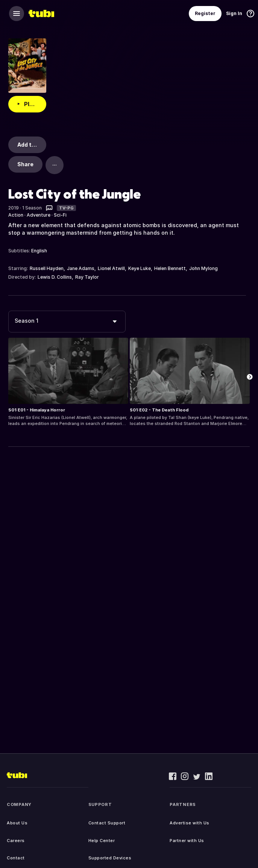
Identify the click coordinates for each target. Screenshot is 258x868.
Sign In (234, 13)
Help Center (102, 841)
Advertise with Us (190, 823)
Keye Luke (140, 268)
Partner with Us (187, 841)
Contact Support (107, 823)
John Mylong (203, 268)
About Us (17, 823)
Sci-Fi (60, 215)
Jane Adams (81, 268)
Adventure (39, 215)
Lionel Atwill (111, 268)
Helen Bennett (170, 268)
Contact (16, 858)
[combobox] (67, 322)
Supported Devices (110, 858)
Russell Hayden (47, 268)
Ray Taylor (87, 277)
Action (16, 215)
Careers (16, 841)
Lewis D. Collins (55, 277)
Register (205, 13)
